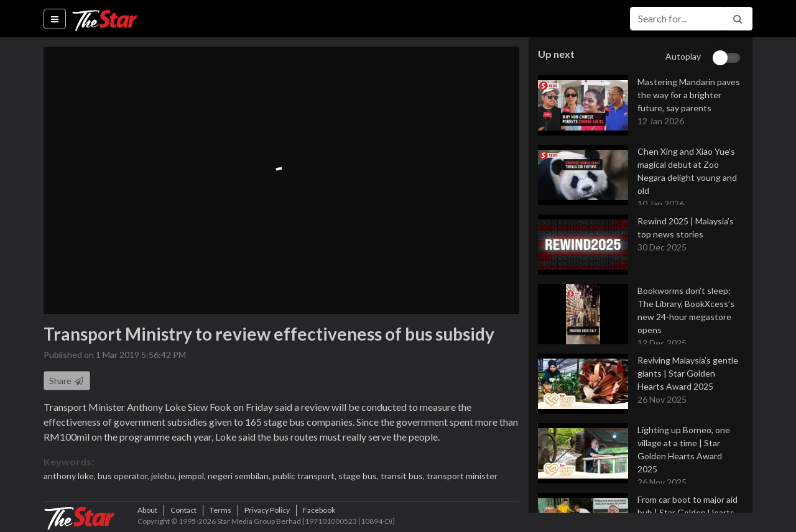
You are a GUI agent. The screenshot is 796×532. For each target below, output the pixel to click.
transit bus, (404, 476)
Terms (220, 510)
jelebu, (165, 476)
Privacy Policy (267, 510)
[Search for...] (677, 19)
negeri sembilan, (240, 476)
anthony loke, (71, 476)
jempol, (193, 476)
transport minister (462, 476)
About (147, 510)
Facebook (319, 510)
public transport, (305, 476)
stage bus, (359, 476)
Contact (183, 510)
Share (67, 381)
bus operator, (124, 476)
